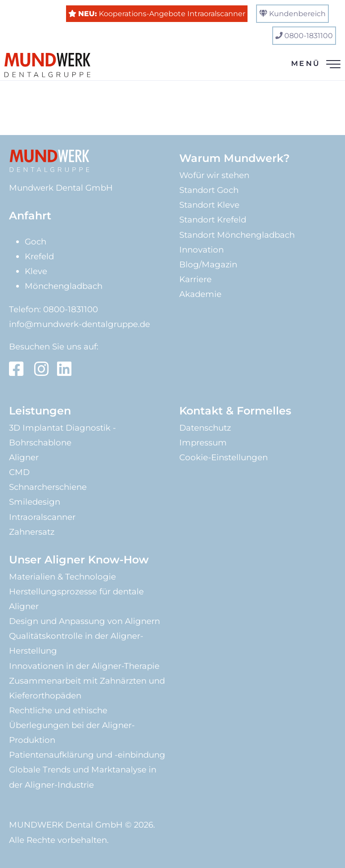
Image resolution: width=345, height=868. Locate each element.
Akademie (200, 294)
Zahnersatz (32, 532)
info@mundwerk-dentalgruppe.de (80, 324)
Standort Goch (209, 190)
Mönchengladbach (64, 286)
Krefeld (39, 256)
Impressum (203, 443)
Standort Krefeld (213, 220)
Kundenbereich (297, 14)
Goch (35, 242)
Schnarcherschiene (48, 487)
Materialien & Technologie (62, 577)
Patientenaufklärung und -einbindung (87, 755)
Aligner (24, 457)
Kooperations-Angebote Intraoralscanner (162, 14)
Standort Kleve (209, 205)
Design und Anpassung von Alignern (84, 621)
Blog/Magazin (208, 264)
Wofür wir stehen (214, 175)
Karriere (195, 279)
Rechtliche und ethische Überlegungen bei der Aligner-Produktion (72, 725)
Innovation (201, 250)
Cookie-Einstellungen (223, 457)
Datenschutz (205, 428)
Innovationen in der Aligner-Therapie (84, 666)
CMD (19, 472)
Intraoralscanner (42, 517)
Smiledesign (35, 502)
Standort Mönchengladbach (237, 235)
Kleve (36, 271)
